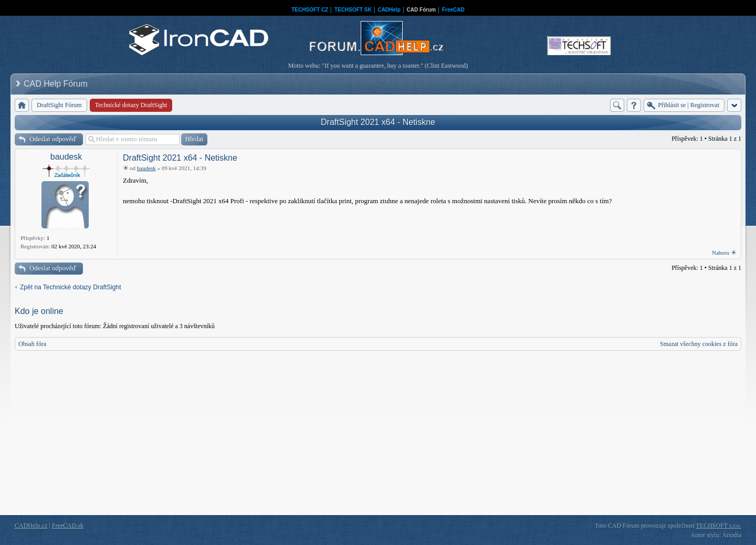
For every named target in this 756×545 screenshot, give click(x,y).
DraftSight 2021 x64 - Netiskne (378, 122)
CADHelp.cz (31, 526)
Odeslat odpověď (53, 139)
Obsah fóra (32, 344)
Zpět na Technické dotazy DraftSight (71, 287)
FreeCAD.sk (68, 526)
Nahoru (721, 253)
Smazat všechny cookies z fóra (699, 344)
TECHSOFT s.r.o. (719, 526)
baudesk (66, 157)
